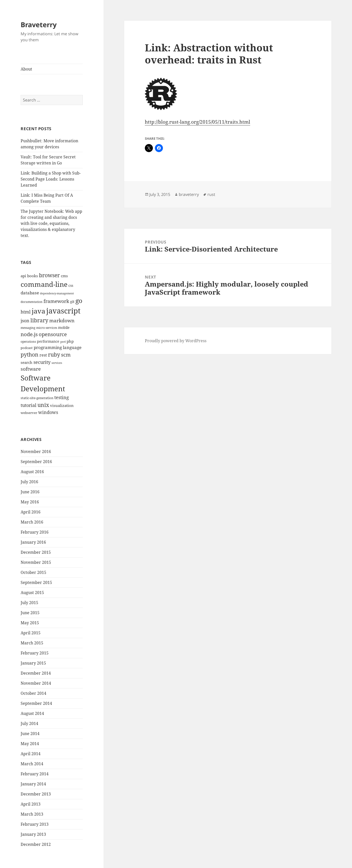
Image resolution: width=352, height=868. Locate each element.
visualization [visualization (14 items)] (62, 405)
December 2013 (36, 794)
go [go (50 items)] (79, 300)
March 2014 (32, 764)
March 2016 (32, 522)
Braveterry (39, 25)
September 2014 (36, 703)
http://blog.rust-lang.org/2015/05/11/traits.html (197, 122)
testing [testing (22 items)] (62, 397)
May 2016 (30, 502)
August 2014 (32, 713)
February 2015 (35, 653)
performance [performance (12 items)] (48, 341)
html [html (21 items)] (26, 312)
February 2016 (35, 532)
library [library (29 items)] (39, 320)
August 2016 (32, 472)
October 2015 (33, 572)
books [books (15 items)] (33, 276)
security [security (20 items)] (42, 362)
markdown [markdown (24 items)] (62, 320)
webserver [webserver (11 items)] (29, 413)
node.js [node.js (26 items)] (29, 334)
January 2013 (33, 834)
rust (211, 194)
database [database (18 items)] (30, 293)
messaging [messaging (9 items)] (28, 328)
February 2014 (35, 774)
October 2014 (33, 693)
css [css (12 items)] (71, 285)
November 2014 (36, 683)
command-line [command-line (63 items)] (44, 284)
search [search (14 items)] (27, 362)
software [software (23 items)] (31, 369)
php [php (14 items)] (70, 341)
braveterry (189, 194)
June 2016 (30, 492)
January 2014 (33, 784)
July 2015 (29, 603)
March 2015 (32, 643)
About (26, 69)
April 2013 (31, 804)
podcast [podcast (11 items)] (27, 348)
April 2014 (31, 754)
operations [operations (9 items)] (28, 342)
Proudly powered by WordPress (176, 341)
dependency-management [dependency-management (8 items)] (57, 293)
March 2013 (32, 814)
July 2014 (29, 723)
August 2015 (32, 593)
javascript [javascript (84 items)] (63, 311)
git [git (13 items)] (72, 302)
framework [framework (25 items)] (56, 301)
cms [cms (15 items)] (64, 276)
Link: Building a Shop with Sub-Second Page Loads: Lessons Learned (51, 179)
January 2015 (33, 663)
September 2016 (36, 462)
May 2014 (30, 744)
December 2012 (36, 844)
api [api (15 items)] (23, 276)
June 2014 (30, 734)
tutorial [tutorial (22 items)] (29, 405)
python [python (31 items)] (30, 354)
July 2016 (29, 482)
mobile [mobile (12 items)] (64, 327)
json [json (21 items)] (25, 321)
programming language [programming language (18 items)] (58, 347)
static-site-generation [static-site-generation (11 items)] (37, 398)
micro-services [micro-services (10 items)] (47, 328)
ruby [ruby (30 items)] (54, 355)
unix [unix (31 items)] (43, 405)
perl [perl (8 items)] (63, 342)
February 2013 (35, 824)
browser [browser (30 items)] (49, 275)
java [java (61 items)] (38, 311)
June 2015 (30, 613)
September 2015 (36, 582)
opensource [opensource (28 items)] (53, 334)
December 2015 (36, 552)
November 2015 (36, 562)
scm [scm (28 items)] (66, 355)
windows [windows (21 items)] (48, 412)
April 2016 (31, 512)
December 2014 (36, 673)
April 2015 (31, 633)
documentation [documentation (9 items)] (32, 302)
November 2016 (36, 452)
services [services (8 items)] (57, 363)
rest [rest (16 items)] (43, 355)
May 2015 (30, 623)
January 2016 (33, 542)
